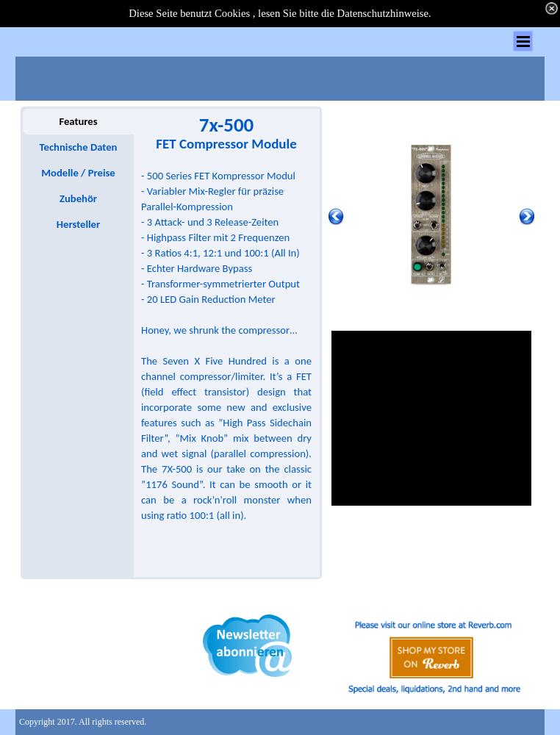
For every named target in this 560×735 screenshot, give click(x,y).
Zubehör (78, 198)
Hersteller (78, 224)
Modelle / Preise (78, 173)
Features (78, 121)
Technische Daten (79, 147)
